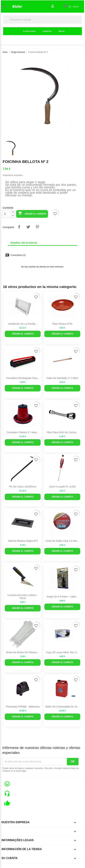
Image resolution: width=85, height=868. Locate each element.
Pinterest (37, 227)
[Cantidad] (7, 214)
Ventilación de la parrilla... (23, 324)
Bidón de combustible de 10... (62, 707)
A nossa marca (29, 31)
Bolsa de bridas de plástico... (23, 652)
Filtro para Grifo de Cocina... (62, 432)
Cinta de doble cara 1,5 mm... (62, 541)
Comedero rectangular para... (23, 378)
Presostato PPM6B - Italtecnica (23, 707)
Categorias (47, 31)
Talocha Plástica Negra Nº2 (23, 541)
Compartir (19, 227)
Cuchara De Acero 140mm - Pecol (23, 597)
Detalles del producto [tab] (24, 243)
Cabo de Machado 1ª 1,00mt (62, 378)
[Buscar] (42, 20)
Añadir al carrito (32, 214)
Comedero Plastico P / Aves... (23, 432)
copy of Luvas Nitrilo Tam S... (62, 652)
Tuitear (28, 227)
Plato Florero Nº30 (62, 324)
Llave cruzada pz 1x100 (62, 487)
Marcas (62, 31)
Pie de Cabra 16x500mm (23, 487)
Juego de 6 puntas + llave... (62, 597)
